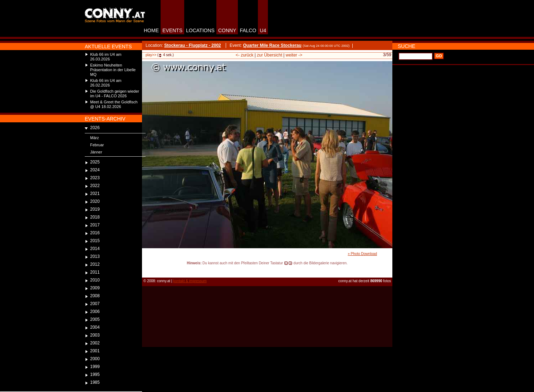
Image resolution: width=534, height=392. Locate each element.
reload (148, 270)
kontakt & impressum (190, 281)
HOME (151, 30)
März (94, 138)
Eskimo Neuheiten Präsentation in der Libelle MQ (113, 70)
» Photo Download (362, 254)
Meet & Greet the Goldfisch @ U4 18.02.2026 (114, 104)
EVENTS (172, 30)
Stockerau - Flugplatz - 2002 (193, 45)
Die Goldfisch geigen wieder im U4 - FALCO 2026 (115, 94)
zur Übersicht (270, 55)
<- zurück (245, 55)
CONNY (227, 30)
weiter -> (294, 55)
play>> (151, 55)
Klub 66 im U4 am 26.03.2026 (106, 57)
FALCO (248, 30)
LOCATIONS (200, 30)
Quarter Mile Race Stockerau (272, 45)
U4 (263, 30)
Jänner (96, 152)
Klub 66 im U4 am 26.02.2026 (106, 83)
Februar (97, 145)
